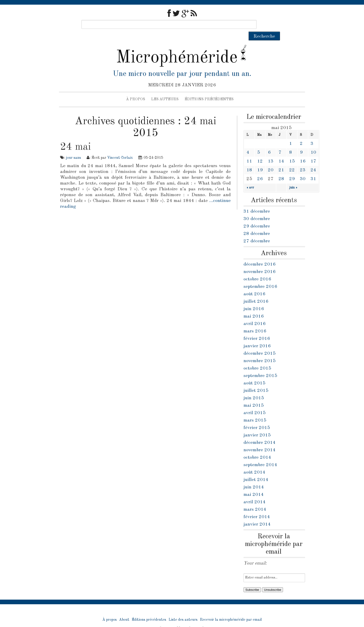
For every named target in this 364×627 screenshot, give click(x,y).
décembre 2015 (260, 345)
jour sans (73, 149)
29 (292, 170)
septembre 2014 (260, 456)
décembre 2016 (260, 256)
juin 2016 (254, 300)
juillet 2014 (256, 471)
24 (313, 161)
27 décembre (257, 232)
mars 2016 (255, 322)
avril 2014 (255, 493)
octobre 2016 (257, 270)
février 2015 (257, 419)
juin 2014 (254, 478)
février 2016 (257, 330)
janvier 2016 (257, 337)
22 (292, 161)
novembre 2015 (260, 352)
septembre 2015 (260, 367)
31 (313, 170)
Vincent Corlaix (120, 149)
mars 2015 (255, 412)
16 (303, 153)
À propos (136, 91)
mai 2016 (254, 308)
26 (260, 170)
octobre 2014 (257, 449)
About (124, 611)
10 (313, 144)
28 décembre (257, 225)
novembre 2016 (260, 263)
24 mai (75, 138)
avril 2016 (255, 315)
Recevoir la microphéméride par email (231, 611)
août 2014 (254, 464)
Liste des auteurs (183, 611)
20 (271, 161)
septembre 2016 (260, 278)
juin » (293, 179)
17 (313, 153)
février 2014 (257, 508)
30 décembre (257, 210)
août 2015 (254, 374)
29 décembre (257, 218)
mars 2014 (255, 501)
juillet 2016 (256, 293)
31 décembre (257, 203)
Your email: (255, 555)
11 (249, 153)
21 (281, 161)
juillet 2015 (256, 382)
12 (260, 153)
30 (303, 170)
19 (260, 161)
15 (292, 153)
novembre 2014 (260, 441)
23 (303, 161)
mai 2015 (254, 397)
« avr (250, 179)
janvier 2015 (257, 426)
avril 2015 (255, 404)
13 (271, 153)
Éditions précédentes (209, 91)
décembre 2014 (260, 434)
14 (281, 153)
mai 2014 (254, 486)
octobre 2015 (257, 360)
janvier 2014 (257, 516)
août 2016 (254, 285)
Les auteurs (165, 91)
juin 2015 (254, 389)
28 (281, 170)
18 (249, 161)
